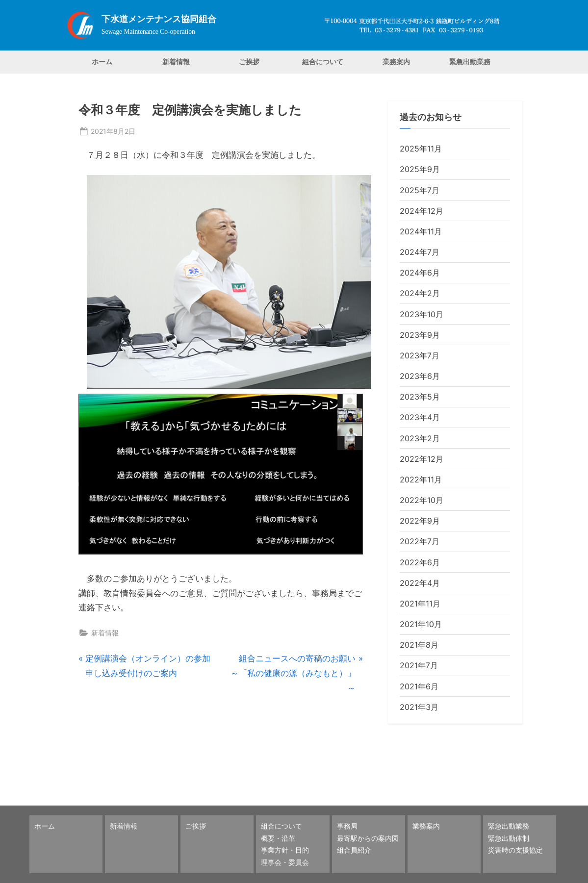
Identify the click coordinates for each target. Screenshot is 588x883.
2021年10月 (421, 624)
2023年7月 (420, 355)
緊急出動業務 (470, 62)
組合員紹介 (354, 850)
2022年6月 (420, 562)
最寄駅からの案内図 (368, 838)
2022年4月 (420, 583)
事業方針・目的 (285, 850)
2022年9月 (420, 521)
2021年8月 (419, 645)
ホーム (102, 62)
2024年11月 (421, 231)
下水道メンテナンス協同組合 (159, 19)
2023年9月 (420, 335)
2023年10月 (422, 314)
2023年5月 (420, 397)
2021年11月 (420, 604)
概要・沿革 (278, 838)
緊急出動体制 (509, 838)
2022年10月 (422, 500)
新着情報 (176, 62)
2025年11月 (421, 149)
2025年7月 (420, 190)
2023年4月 (420, 417)
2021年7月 (419, 665)
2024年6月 (420, 273)
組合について (323, 62)
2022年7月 (420, 541)
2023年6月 (420, 376)
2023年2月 (420, 438)
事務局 (347, 826)
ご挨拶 (249, 62)
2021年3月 (419, 707)
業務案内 (396, 62)
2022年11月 (421, 479)
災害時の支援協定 (515, 850)
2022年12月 (422, 459)
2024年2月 (420, 293)
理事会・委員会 (285, 862)
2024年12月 (422, 211)
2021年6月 (419, 686)
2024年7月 (420, 252)
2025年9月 (420, 169)
